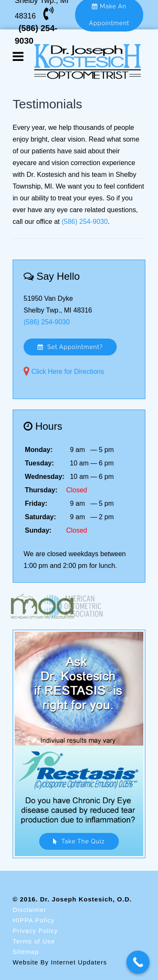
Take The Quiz (79, 841)
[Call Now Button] (138, 962)
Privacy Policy (35, 931)
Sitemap (26, 952)
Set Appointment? (70, 347)
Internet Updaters (79, 962)
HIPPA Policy (33, 920)
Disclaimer (29, 910)
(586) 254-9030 (84, 222)
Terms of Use (34, 941)
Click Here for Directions (67, 372)
